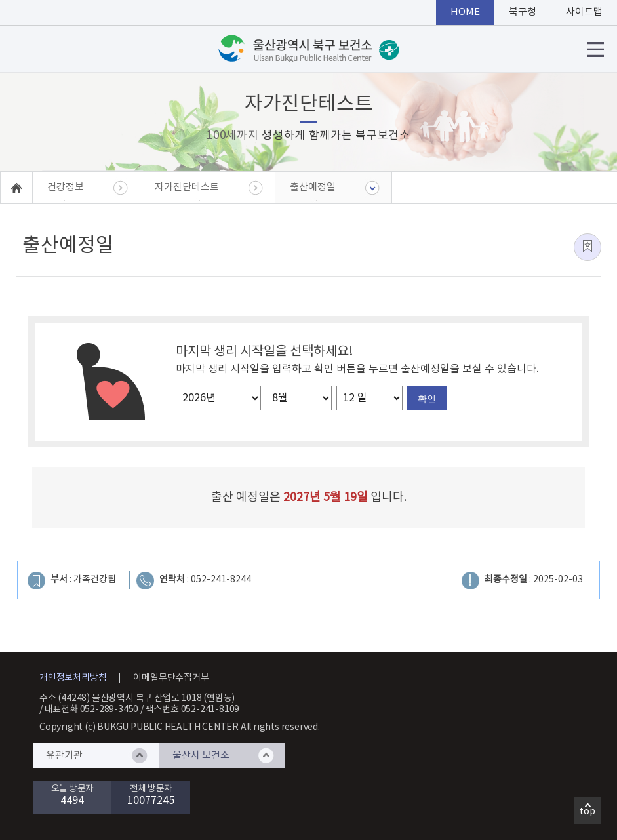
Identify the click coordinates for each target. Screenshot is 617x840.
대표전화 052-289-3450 (92, 710)
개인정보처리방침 (73, 678)
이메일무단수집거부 (171, 678)
